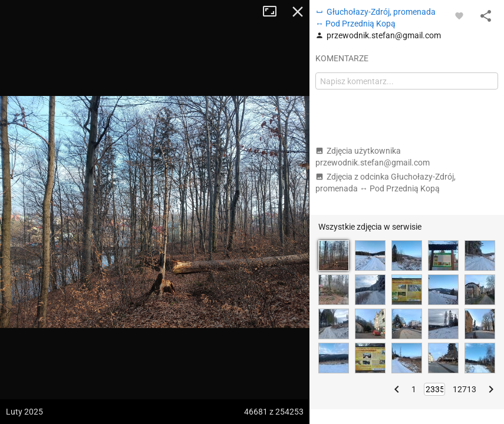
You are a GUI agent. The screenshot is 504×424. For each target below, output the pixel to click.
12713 (465, 389)
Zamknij (298, 12)
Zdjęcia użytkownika (373, 157)
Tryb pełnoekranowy (274, 12)
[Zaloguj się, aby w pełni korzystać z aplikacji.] (459, 15)
